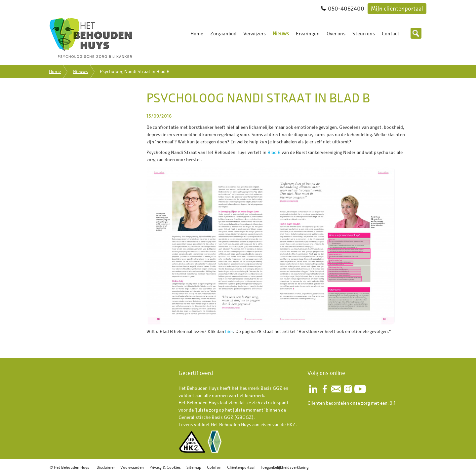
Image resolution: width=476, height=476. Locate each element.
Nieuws (281, 34)
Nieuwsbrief (336, 389)
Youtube (360, 389)
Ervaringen (308, 34)
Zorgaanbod (223, 34)
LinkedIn (313, 389)
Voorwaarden (132, 467)
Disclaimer (106, 467)
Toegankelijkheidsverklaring (284, 467)
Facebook (325, 389)
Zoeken (416, 33)
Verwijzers (255, 34)
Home (197, 34)
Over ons (336, 34)
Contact (391, 34)
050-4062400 (346, 8)
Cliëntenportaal (241, 467)
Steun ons (364, 34)
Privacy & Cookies (165, 467)
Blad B (274, 152)
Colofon (214, 467)
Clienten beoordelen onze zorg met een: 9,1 (351, 403)
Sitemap (194, 467)
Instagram (348, 389)
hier (229, 331)
